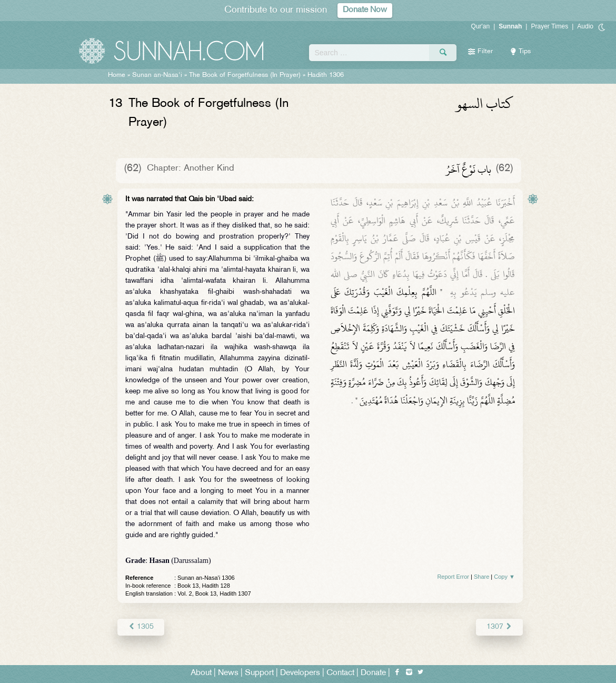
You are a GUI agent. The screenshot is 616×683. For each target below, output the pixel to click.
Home (117, 75)
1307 (499, 627)
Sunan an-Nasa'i (157, 75)
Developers (300, 673)
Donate (373, 673)
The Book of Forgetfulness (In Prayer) (245, 75)
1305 (141, 627)
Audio (585, 26)
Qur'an (481, 26)
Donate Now (365, 10)
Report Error (453, 577)
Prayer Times (549, 26)
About (201, 673)
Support (259, 673)
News (228, 673)
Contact (340, 673)
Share (481, 577)
